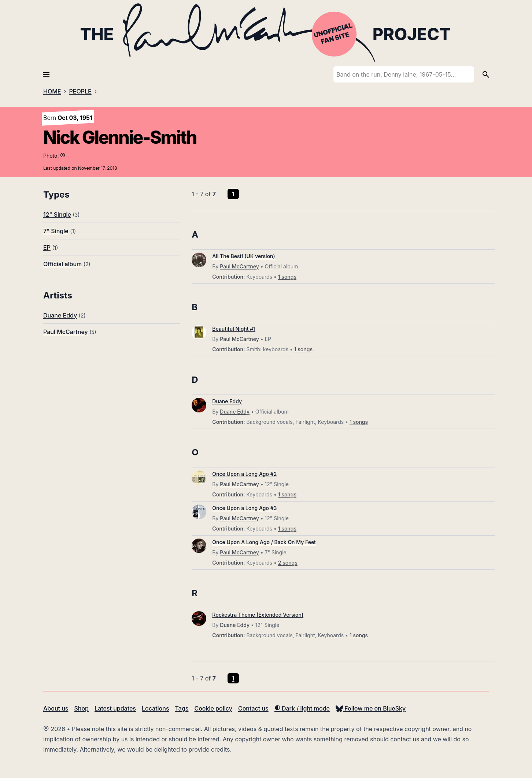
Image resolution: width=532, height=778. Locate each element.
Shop (81, 708)
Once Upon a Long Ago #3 (244, 508)
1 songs (287, 277)
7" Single (56, 231)
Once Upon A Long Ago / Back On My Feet (264, 542)
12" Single (57, 214)
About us (56, 708)
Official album (62, 264)
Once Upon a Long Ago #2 (244, 474)
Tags (182, 708)
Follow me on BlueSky (371, 708)
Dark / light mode (302, 708)
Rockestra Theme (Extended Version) (258, 615)
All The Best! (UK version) (243, 256)
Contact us (253, 708)
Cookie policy (213, 708)
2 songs (288, 563)
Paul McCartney (66, 332)
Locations (156, 708)
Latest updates (115, 708)
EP (47, 247)
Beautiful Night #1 (234, 329)
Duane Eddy (60, 315)
